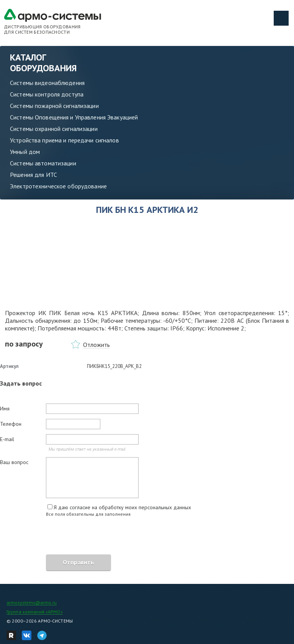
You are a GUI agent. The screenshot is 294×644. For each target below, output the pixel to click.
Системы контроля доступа (47, 94)
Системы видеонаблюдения (47, 83)
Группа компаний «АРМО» (35, 612)
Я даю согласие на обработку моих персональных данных (122, 507)
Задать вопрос (21, 383)
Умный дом (25, 152)
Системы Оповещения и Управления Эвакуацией (74, 117)
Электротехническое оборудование (58, 186)
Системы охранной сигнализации (54, 129)
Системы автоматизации (43, 163)
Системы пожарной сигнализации (54, 106)
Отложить (96, 345)
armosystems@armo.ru (32, 602)
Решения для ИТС (33, 175)
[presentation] (58, 537)
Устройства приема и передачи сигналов (65, 140)
